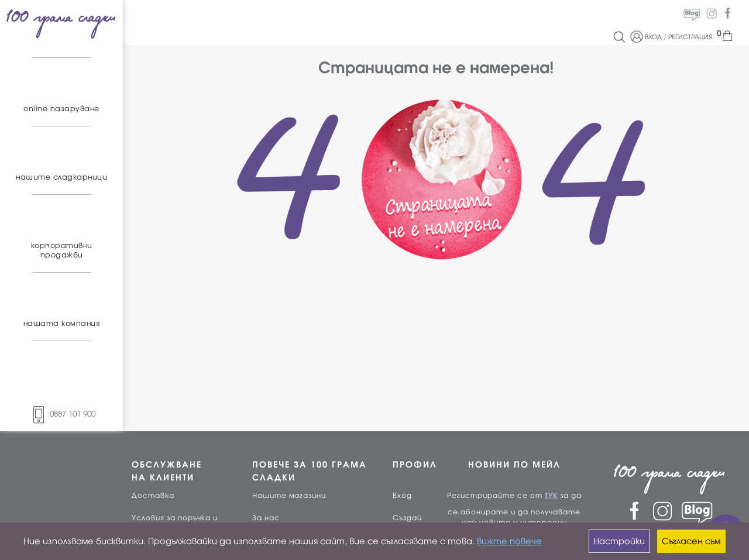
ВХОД (653, 37)
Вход (402, 496)
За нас (266, 518)
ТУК (551, 496)
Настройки (619, 541)
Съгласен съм (691, 541)
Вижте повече (509, 541)
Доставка (153, 496)
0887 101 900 (61, 414)
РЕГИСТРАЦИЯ (690, 37)
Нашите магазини (289, 496)
